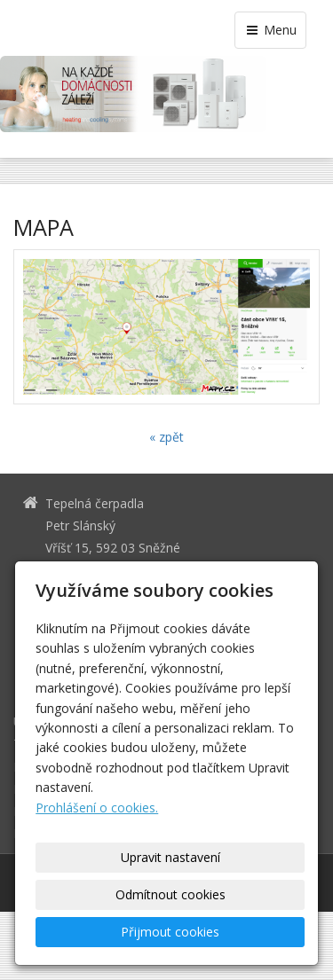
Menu (270, 30)
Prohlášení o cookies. (97, 808)
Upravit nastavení (170, 857)
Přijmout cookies (170, 932)
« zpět (166, 437)
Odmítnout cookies (170, 894)
